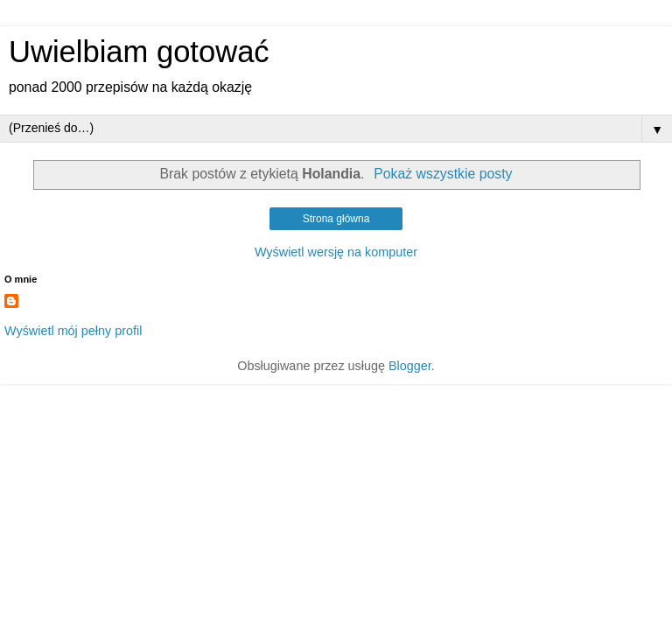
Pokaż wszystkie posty (443, 174)
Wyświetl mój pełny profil (73, 331)
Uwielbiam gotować (139, 52)
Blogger (410, 366)
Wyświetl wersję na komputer (336, 252)
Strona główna (336, 219)
